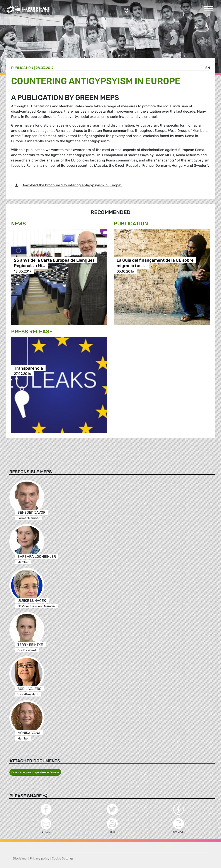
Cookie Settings (63, 859)
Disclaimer (20, 859)
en (208, 68)
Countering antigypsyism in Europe (35, 772)
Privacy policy (40, 859)
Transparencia (28, 368)
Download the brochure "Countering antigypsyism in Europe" (72, 185)
